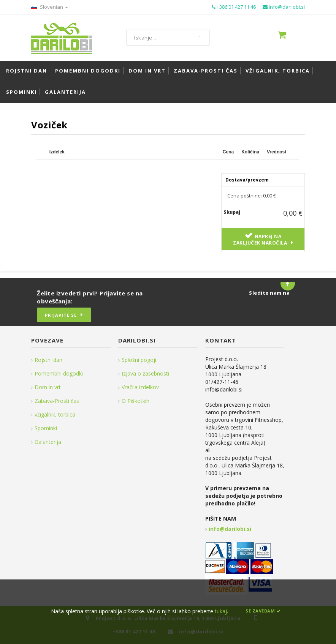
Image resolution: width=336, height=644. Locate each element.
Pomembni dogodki (59, 373)
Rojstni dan (48, 360)
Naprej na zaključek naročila (260, 240)
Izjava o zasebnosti (145, 373)
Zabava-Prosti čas (57, 401)
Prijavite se (61, 315)
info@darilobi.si (230, 529)
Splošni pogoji (139, 360)
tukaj (221, 611)
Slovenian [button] (50, 7)
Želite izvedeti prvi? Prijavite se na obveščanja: (90, 297)
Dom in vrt (48, 387)
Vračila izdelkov (140, 387)
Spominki (46, 428)
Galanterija (48, 442)
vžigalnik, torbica (55, 414)
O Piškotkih (136, 401)
